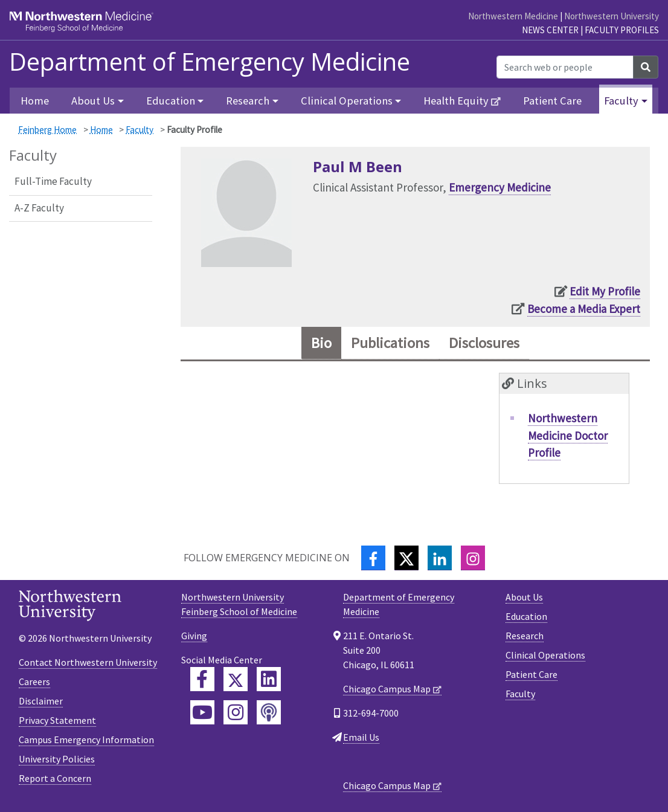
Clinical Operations (545, 655)
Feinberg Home (47, 130)
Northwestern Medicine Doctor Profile (568, 435)
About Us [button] (93, 101)
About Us (524, 597)
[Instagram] (473, 558)
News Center (550, 30)
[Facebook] (373, 558)
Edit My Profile (605, 291)
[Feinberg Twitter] (236, 679)
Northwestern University (612, 16)
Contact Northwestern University (88, 662)
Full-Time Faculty (53, 181)
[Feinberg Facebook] (202, 679)
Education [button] (171, 101)
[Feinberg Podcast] (269, 712)
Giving (194, 636)
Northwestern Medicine (513, 16)
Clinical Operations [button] (347, 101)
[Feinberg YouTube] (202, 712)
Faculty (140, 130)
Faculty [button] (621, 101)
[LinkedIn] (440, 558)
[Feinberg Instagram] (236, 712)
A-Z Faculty (39, 208)
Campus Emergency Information (86, 739)
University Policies (57, 759)
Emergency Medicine (500, 187)
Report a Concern (55, 778)
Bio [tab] (321, 343)
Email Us (361, 737)
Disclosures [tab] (484, 343)
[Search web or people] (565, 67)
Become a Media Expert (584, 309)
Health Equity (456, 101)
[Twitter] (406, 558)
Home (35, 101)
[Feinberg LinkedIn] (269, 679)
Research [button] (248, 101)
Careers (34, 681)
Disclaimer (41, 701)
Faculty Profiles (622, 30)
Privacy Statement (57, 720)
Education (526, 616)
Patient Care (552, 101)
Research (525, 636)
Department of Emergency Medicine (210, 62)
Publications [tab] (390, 343)
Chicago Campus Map (387, 689)
